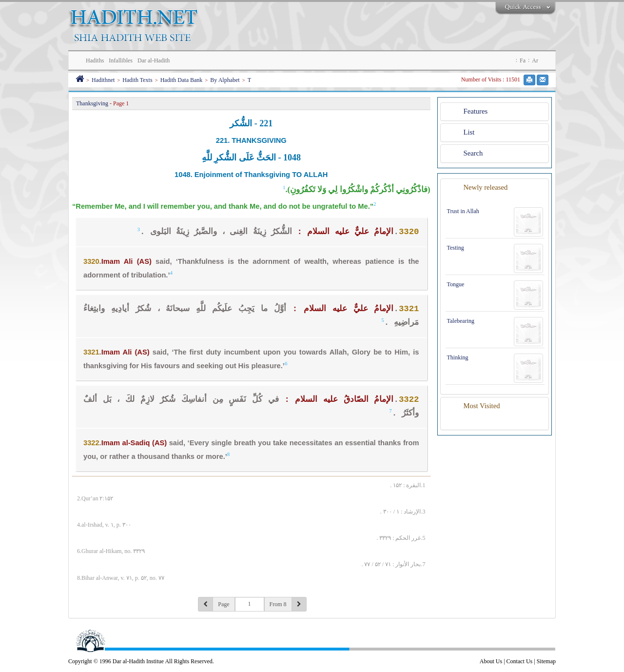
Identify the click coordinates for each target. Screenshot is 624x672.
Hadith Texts (137, 80)
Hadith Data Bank (182, 80)
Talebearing (461, 321)
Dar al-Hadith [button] (154, 60)
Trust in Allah (463, 211)
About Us (491, 661)
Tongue (456, 284)
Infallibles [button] (121, 60)
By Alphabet (225, 80)
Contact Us (520, 661)
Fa (523, 60)
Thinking (458, 357)
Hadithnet (103, 80)
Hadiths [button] (95, 60)
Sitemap (546, 661)
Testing (456, 248)
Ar (535, 60)
